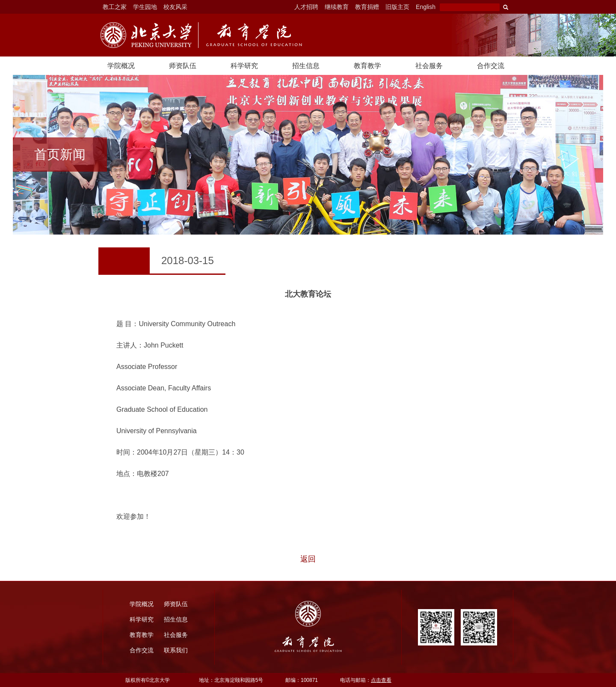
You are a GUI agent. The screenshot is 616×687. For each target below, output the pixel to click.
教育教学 (367, 66)
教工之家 (115, 7)
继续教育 (337, 7)
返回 (308, 559)
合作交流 (491, 66)
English (426, 7)
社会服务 (429, 66)
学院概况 (121, 66)
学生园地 (145, 7)
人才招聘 (306, 7)
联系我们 (176, 650)
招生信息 (306, 66)
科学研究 (244, 66)
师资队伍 (183, 66)
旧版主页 (397, 7)
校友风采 (175, 7)
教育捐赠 (367, 7)
